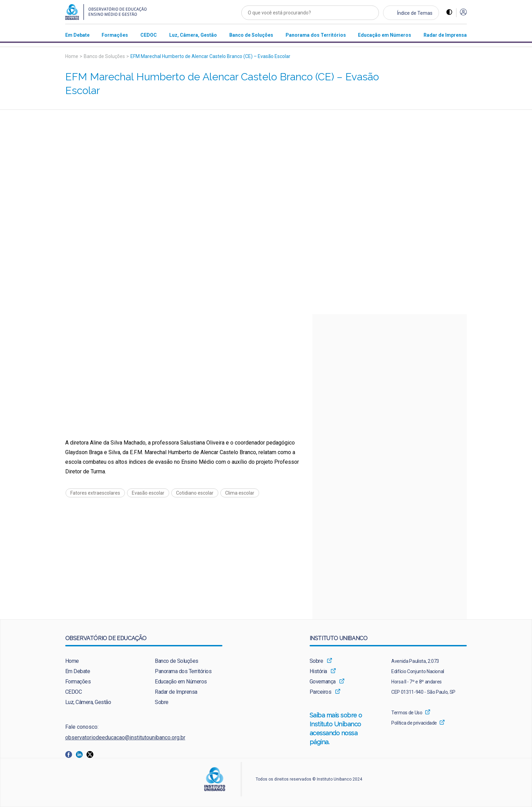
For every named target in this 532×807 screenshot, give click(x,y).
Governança (323, 682)
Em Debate (78, 671)
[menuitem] (77, 35)
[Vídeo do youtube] (266, 212)
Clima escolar (240, 493)
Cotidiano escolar (195, 493)
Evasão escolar (148, 493)
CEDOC (74, 692)
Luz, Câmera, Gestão (88, 702)
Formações (78, 682)
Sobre (162, 702)
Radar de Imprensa (176, 692)
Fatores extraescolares (95, 493)
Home (72, 56)
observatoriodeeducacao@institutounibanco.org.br (125, 737)
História (318, 671)
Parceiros (321, 692)
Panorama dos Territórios (183, 671)
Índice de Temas (415, 13)
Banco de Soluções (104, 56)
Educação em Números (181, 682)
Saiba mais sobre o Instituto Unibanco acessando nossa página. (343, 729)
